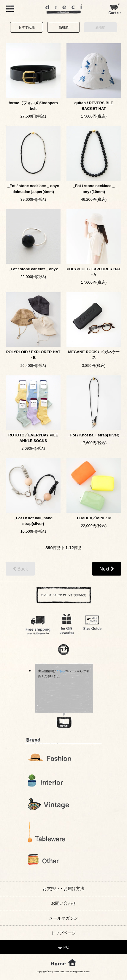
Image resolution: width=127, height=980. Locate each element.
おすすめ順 (27, 27)
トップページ (63, 933)
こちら (61, 671)
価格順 (64, 27)
